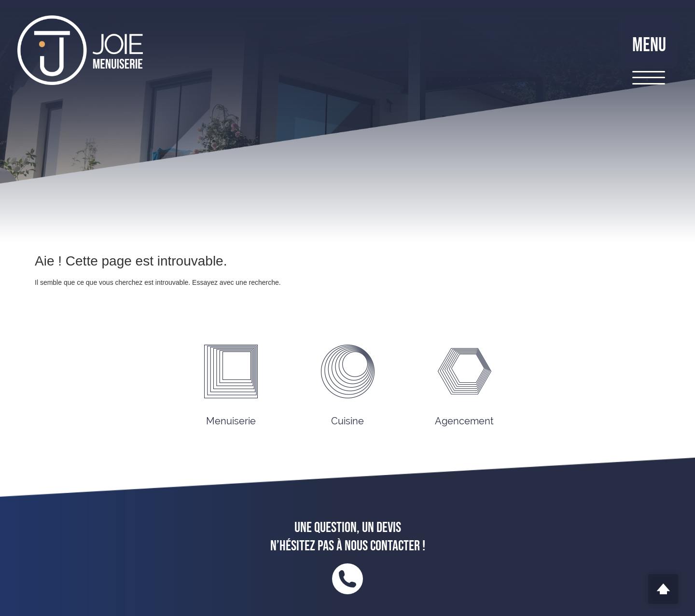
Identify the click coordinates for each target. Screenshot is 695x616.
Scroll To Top (663, 589)
